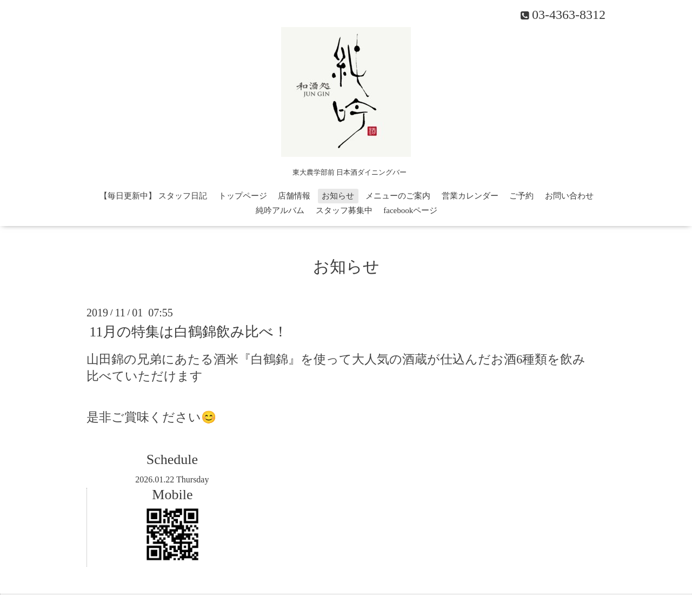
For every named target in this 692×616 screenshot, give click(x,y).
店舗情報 (294, 196)
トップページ (243, 196)
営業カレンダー (470, 196)
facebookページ (410, 210)
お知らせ (338, 196)
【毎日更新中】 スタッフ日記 (153, 196)
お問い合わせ (569, 196)
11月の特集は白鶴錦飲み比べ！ (188, 332)
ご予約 (521, 196)
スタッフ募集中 (344, 210)
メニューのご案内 (398, 196)
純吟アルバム (280, 210)
